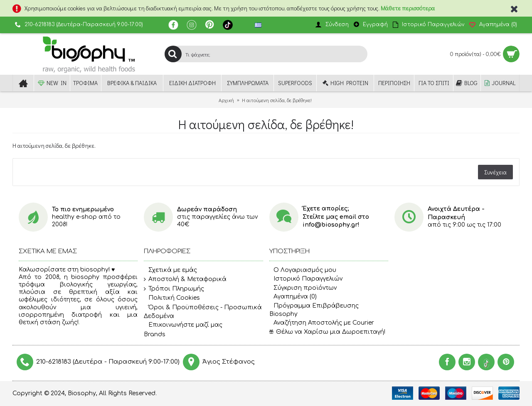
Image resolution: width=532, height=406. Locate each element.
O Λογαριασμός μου (303, 270)
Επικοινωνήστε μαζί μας (183, 325)
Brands (155, 334)
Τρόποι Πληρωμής (174, 289)
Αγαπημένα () (293, 297)
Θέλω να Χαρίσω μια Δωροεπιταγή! (327, 332)
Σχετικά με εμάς (170, 270)
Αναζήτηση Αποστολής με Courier (322, 323)
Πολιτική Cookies (172, 298)
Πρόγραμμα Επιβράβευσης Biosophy (314, 310)
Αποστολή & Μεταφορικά (185, 279)
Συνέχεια (495, 172)
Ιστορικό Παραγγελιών (306, 279)
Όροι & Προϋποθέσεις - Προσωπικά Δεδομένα (203, 312)
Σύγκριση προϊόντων (303, 288)
